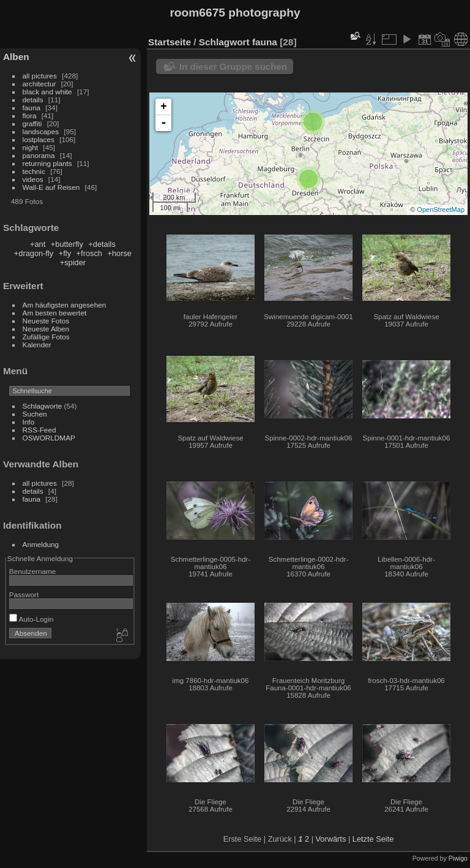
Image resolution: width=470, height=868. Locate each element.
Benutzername (33, 571)
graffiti (32, 123)
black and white (47, 92)
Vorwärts (331, 839)
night (31, 147)
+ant (38, 244)
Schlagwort (224, 42)
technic (34, 171)
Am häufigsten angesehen (65, 305)
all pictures (40, 76)
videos (33, 179)
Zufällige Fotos (46, 337)
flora (30, 115)
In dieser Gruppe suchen (233, 66)
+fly (65, 253)
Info (29, 422)
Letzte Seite (373, 839)
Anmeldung (41, 544)
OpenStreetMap (441, 209)
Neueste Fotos (46, 321)
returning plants (47, 163)
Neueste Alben (46, 329)
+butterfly (67, 244)
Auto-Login (32, 619)
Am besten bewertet (55, 313)
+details (102, 244)
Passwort (24, 594)
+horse (120, 253)
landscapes (41, 131)
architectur (39, 84)
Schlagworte (43, 406)
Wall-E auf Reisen (51, 187)
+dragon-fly (34, 253)
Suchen (35, 414)
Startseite (170, 42)
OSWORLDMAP (49, 438)
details (33, 100)
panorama (39, 155)
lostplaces (39, 139)
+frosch (89, 253)
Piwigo (458, 858)
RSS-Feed (39, 430)
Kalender (37, 345)
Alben (16, 57)
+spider (73, 262)
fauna (32, 108)
